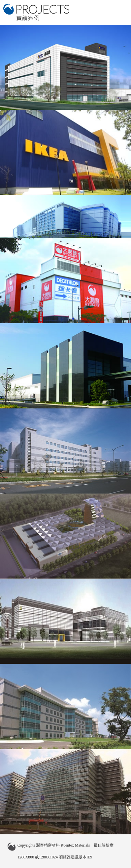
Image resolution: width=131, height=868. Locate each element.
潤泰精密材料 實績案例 (36, 12)
